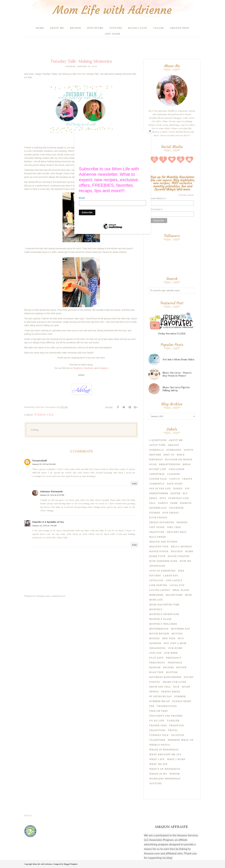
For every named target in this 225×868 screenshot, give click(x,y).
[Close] (150, 131)
